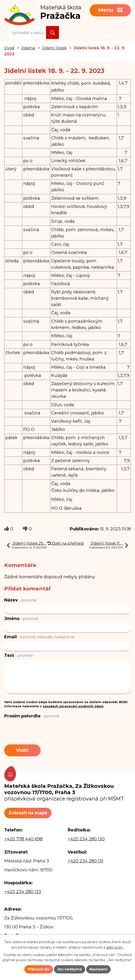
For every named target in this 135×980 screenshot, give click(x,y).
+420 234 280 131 (85, 861)
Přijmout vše (39, 969)
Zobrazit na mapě (28, 813)
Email (39, 637)
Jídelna (28, 48)
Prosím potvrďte (32, 716)
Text (19, 655)
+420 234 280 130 (86, 839)
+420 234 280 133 (23, 892)
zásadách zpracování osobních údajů (73, 706)
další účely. (115, 947)
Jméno (21, 619)
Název (20, 600)
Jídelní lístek (54, 48)
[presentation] (40, 732)
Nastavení (98, 969)
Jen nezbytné (70, 969)
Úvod (9, 48)
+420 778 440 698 (23, 839)
